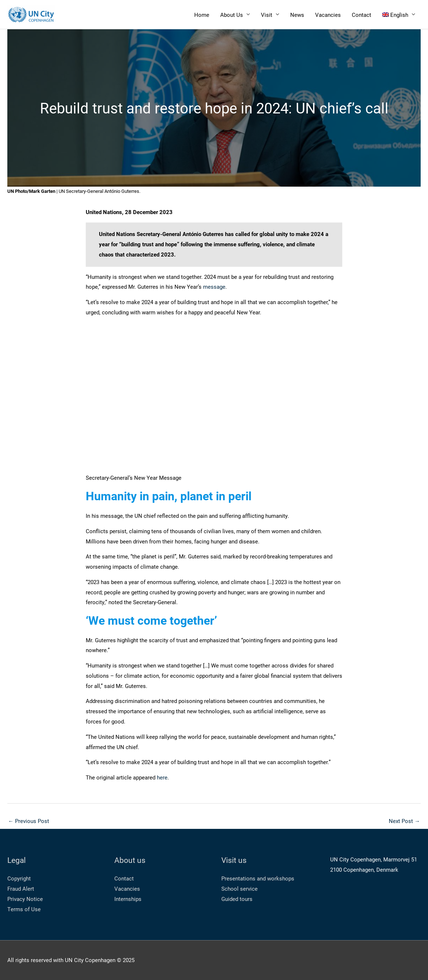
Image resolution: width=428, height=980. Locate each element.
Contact (361, 15)
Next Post (404, 821)
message (214, 287)
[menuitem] (399, 14)
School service (239, 889)
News (297, 15)
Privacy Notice (25, 899)
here (162, 777)
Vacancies (328, 15)
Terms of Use (24, 909)
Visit (267, 15)
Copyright (19, 878)
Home (202, 15)
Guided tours (237, 899)
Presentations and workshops (258, 878)
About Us (232, 15)
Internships (128, 899)
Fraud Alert (21, 889)
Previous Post (29, 821)
